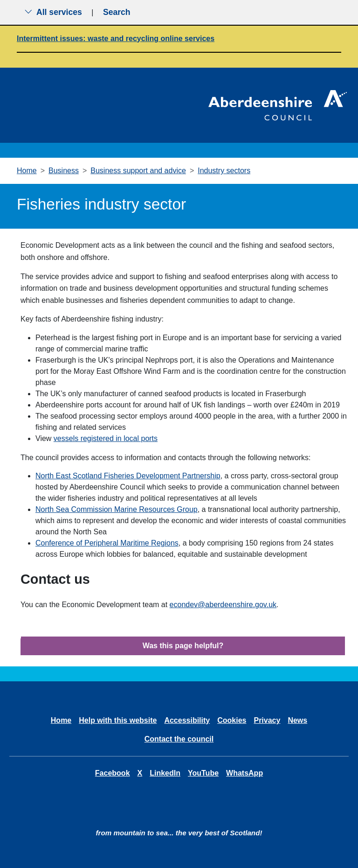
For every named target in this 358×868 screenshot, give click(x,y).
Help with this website (118, 720)
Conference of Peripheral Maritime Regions (107, 543)
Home (27, 171)
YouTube (203, 773)
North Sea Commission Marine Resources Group (117, 509)
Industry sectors (224, 171)
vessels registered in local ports (106, 438)
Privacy (267, 720)
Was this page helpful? (183, 646)
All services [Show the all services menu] (53, 12)
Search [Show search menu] (117, 12)
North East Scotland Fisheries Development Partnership (128, 476)
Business (64, 171)
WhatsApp (244, 773)
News (297, 720)
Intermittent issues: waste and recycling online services (116, 38)
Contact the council (179, 739)
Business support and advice (138, 171)
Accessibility (187, 720)
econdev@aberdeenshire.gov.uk (223, 605)
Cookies (232, 720)
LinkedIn (165, 773)
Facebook (113, 773)
